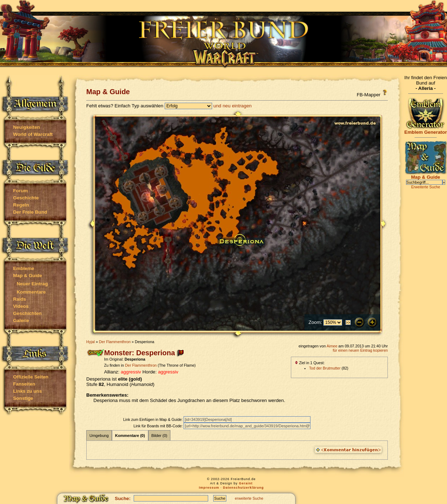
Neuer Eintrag (32, 284)
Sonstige (23, 398)
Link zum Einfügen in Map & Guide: (153, 419)
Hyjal (91, 342)
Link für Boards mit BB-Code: (158, 426)
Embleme (24, 268)
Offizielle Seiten (31, 377)
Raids (20, 299)
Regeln (21, 205)
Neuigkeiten (27, 127)
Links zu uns (28, 391)
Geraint (246, 483)
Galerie (21, 320)
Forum (20, 191)
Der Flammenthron (115, 342)
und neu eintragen (233, 106)
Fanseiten (24, 384)
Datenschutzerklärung (244, 488)
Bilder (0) (160, 436)
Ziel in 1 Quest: (310, 363)
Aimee (332, 346)
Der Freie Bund (30, 212)
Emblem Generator (426, 130)
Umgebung (99, 436)
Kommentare (31, 292)
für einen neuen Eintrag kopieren (360, 350)
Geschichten (27, 313)
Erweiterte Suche (425, 187)
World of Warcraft (33, 134)
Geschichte (26, 198)
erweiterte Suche (249, 498)
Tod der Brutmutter (325, 368)
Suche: (123, 498)
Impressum (209, 488)
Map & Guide (28, 276)
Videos (21, 306)
